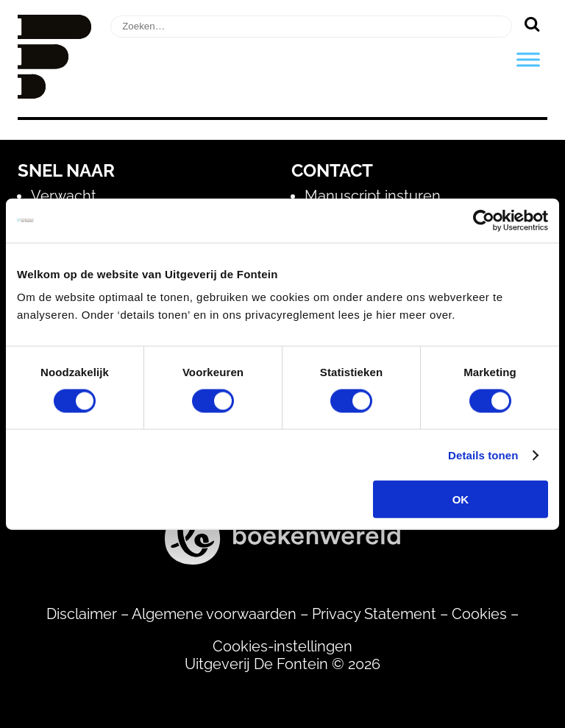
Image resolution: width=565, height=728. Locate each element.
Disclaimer (82, 614)
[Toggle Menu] (528, 59)
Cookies (479, 614)
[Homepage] (54, 93)
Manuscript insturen (373, 196)
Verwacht (64, 196)
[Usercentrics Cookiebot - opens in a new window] (484, 220)
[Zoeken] (532, 24)
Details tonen (483, 455)
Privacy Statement (374, 614)
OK (461, 499)
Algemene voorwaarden (214, 614)
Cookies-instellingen (282, 646)
